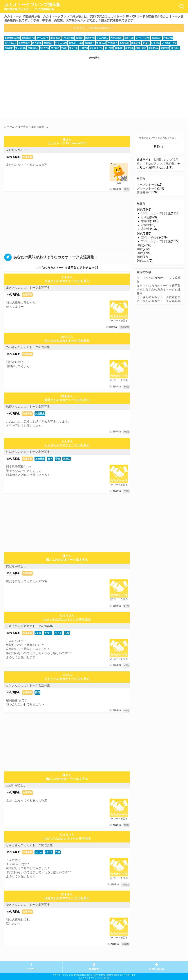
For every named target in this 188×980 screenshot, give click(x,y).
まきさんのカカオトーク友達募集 (28, 288)
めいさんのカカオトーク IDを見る (67, 340)
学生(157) (94, 42)
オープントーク (147, 185)
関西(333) (148, 38)
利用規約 (94, 969)
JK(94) (125, 42)
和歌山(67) (112, 47)
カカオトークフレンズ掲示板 (32, 7)
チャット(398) (135, 38)
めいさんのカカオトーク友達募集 (28, 347)
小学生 (146, 225)
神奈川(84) (9, 47)
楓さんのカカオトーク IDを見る (67, 560)
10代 (140, 210)
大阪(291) (159, 38)
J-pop (38, 633)
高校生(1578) (27, 38)
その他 (146, 217)
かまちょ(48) (166, 47)
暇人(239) (22, 42)
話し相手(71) (69, 47)
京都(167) (72, 42)
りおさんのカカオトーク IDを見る (67, 679)
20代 (140, 234)
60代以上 (143, 261)
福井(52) (154, 47)
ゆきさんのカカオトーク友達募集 (28, 905)
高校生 (67, 459)
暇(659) (75, 38)
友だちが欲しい (16, 150)
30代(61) (144, 47)
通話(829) (52, 38)
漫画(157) (83, 42)
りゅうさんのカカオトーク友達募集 (29, 626)
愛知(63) (134, 47)
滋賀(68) (101, 47)
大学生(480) (110, 38)
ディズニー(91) (147, 42)
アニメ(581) (97, 38)
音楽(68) (91, 47)
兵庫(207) (33, 42)
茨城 (67, 633)
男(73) (39, 47)
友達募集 (27, 157)
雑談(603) (85, 38)
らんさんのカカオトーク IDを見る (67, 445)
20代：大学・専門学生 (156, 241)
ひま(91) (134, 42)
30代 (140, 245)
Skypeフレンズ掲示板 (160, 163)
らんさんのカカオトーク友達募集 (28, 452)
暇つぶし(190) (59, 42)
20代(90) (160, 42)
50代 (140, 253)
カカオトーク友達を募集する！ (94, 28)
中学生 (146, 221)
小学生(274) (10, 42)
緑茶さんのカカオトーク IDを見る (67, 400)
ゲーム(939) (40, 38)
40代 (140, 249)
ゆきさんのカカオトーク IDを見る (67, 898)
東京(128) (105, 42)
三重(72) (58, 47)
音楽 (58, 459)
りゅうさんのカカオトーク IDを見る (67, 619)
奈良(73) (48, 47)
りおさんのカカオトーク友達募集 (28, 685)
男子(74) (30, 47)
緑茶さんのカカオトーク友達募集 (28, 407)
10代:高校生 (13, 157)
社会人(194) (45, 42)
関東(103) (116, 42)
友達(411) (122, 38)
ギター (48, 633)
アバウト (31, 969)
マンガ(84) (171, 42)
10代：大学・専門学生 (156, 213)
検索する (159, 146)
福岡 (37, 692)
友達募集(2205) (12, 38)
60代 (140, 257)
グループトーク (147, 188)
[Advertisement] (49, 90)
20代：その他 (150, 237)
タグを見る (94, 57)
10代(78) (20, 47)
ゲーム (39, 852)
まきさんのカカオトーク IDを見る (67, 281)
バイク (58, 633)
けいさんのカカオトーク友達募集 (159, 297)
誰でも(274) (171, 38)
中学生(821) (64, 38)
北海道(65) (123, 47)
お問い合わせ (157, 969)
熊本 (50, 459)
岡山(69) (81, 47)
